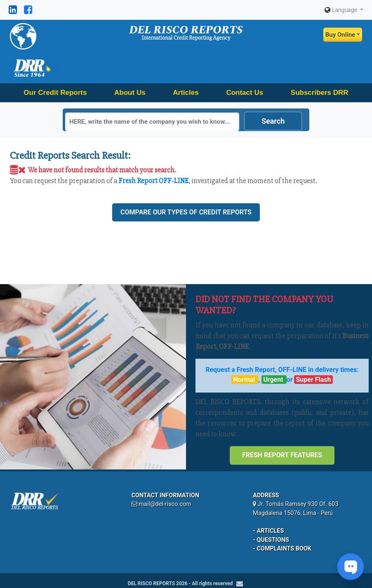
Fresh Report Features (282, 455)
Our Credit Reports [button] (55, 93)
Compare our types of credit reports (186, 212)
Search (273, 121)
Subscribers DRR (320, 93)
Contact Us (245, 93)
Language (341, 10)
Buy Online (340, 35)
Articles (186, 93)
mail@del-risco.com (165, 504)
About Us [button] (130, 93)
